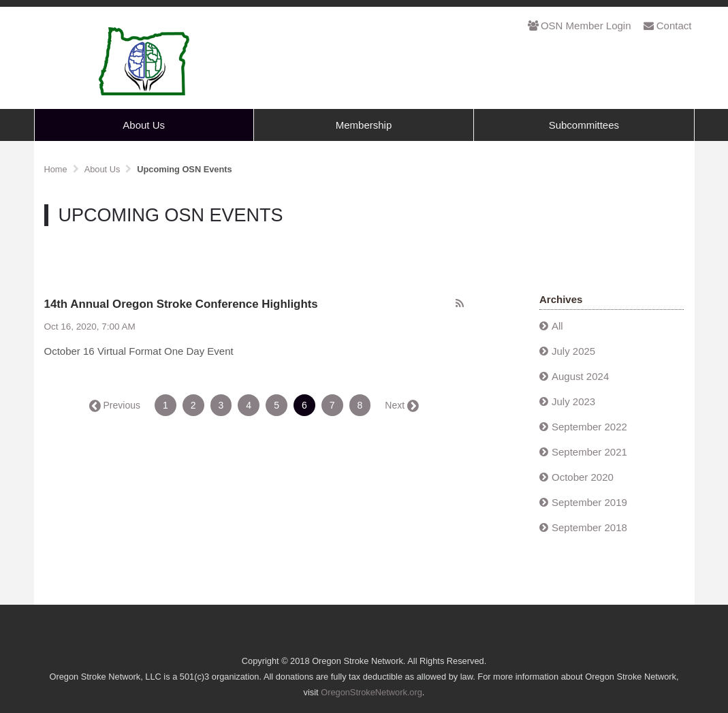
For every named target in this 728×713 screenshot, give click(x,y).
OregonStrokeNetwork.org (371, 692)
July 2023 (573, 401)
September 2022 (589, 427)
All (557, 326)
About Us (144, 125)
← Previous (116, 405)
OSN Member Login (580, 26)
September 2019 (589, 502)
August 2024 (580, 376)
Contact (668, 26)
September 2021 (589, 452)
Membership (364, 125)
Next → (401, 405)
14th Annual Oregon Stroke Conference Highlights (181, 304)
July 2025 (573, 351)
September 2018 (589, 527)
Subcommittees (584, 125)
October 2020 (583, 477)
